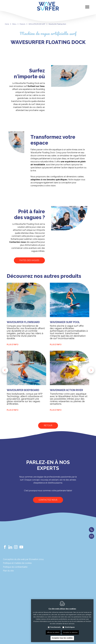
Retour (48, 425)
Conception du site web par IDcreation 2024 (23, 559)
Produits (22, 24)
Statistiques (70, 627)
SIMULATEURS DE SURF (37, 24)
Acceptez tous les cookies (62, 637)
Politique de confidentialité (15, 567)
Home (7, 24)
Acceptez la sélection (70, 632)
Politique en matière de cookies (17, 563)
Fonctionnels (55, 627)
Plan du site (8, 571)
